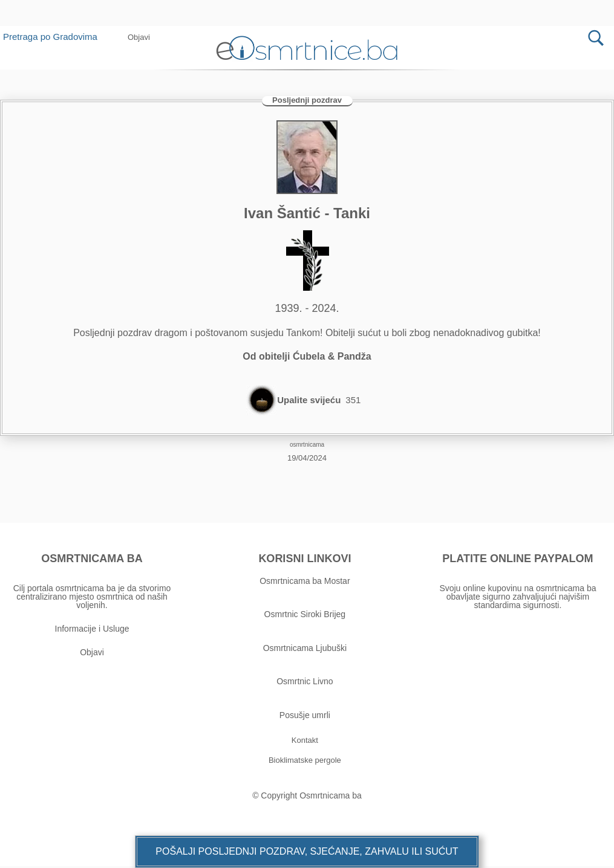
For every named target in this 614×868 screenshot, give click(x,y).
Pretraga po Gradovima (55, 37)
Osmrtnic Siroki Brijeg (305, 617)
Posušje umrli (305, 717)
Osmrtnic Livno (305, 683)
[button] (139, 37)
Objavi (92, 654)
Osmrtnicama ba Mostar (305, 583)
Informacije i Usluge (92, 630)
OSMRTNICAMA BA (92, 560)
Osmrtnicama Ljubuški (305, 650)
